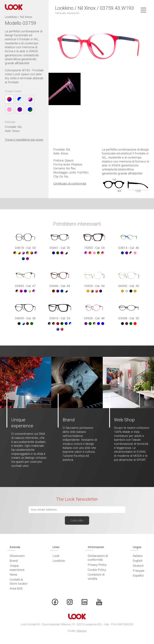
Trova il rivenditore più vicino (24, 140)
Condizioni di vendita (96, 577)
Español (138, 576)
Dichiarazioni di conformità (98, 558)
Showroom (17, 556)
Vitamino (82, 631)
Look (56, 556)
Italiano (138, 556)
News (14, 575)
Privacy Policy (97, 565)
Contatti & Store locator (19, 582)
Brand (14, 561)
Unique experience (17, 568)
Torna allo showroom (67, 13)
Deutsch (138, 566)
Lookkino (59, 561)
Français (139, 571)
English (138, 561)
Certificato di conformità (70, 184)
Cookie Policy (97, 570)
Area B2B (16, 588)
